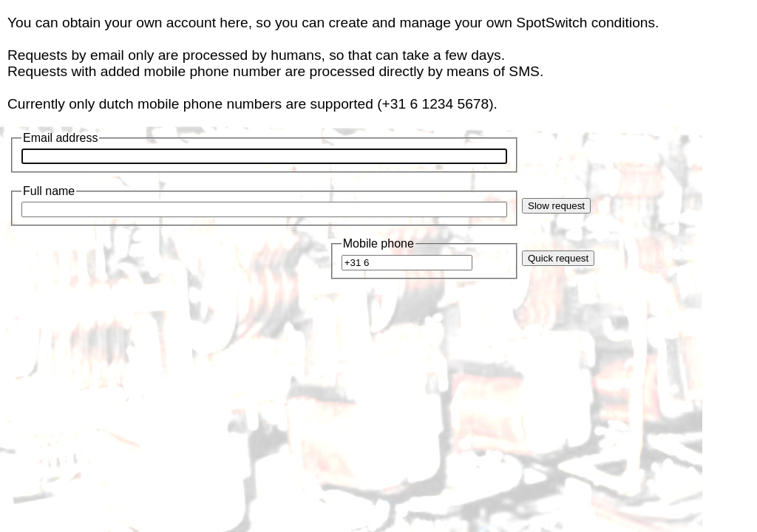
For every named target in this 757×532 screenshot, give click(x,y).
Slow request (556, 206)
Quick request (558, 258)
